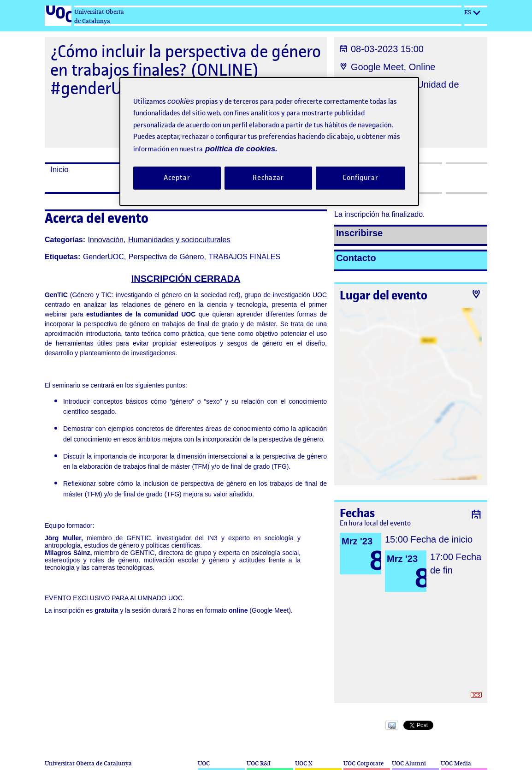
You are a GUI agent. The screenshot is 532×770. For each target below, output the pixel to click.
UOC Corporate (364, 763)
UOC (204, 763)
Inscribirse (359, 233)
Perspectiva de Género (166, 257)
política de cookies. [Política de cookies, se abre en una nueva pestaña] (241, 149)
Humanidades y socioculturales (179, 240)
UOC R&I (259, 763)
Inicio (59, 170)
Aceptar (177, 178)
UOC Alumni (409, 763)
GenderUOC (103, 257)
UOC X (304, 763)
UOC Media (456, 763)
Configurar (361, 178)
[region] (269, 141)
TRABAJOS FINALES (245, 257)
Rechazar (268, 178)
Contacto (356, 258)
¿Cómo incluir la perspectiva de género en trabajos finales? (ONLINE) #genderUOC (186, 70)
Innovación (106, 240)
